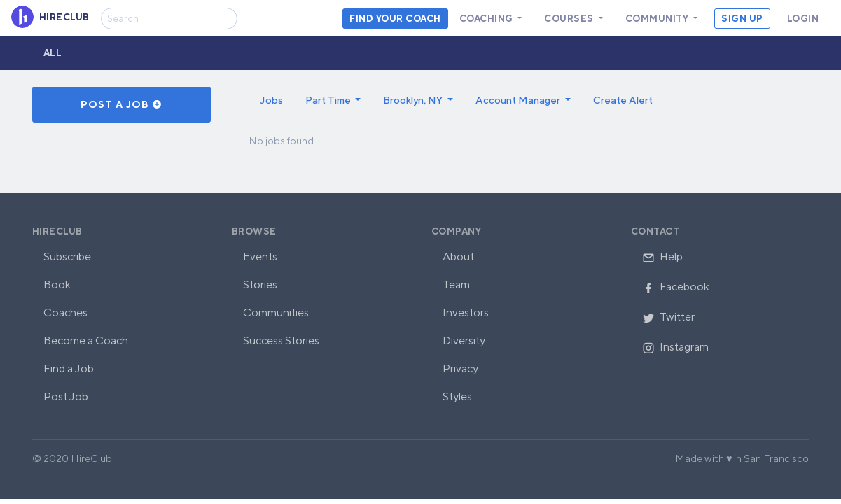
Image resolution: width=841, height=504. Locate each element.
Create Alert (623, 100)
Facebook (676, 287)
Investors (466, 313)
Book (57, 285)
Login (803, 19)
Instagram (675, 347)
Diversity (464, 341)
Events (260, 257)
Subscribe (67, 257)
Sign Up (742, 19)
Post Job (66, 397)
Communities (276, 313)
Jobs (271, 100)
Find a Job (69, 369)
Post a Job (121, 104)
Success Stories (281, 341)
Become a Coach (86, 341)
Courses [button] (570, 19)
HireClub (57, 231)
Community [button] (658, 19)
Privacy (460, 369)
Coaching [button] (488, 19)
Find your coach (395, 19)
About (458, 257)
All (53, 53)
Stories (260, 285)
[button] (333, 100)
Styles (457, 397)
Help (662, 257)
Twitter (668, 317)
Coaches (65, 313)
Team (456, 285)
